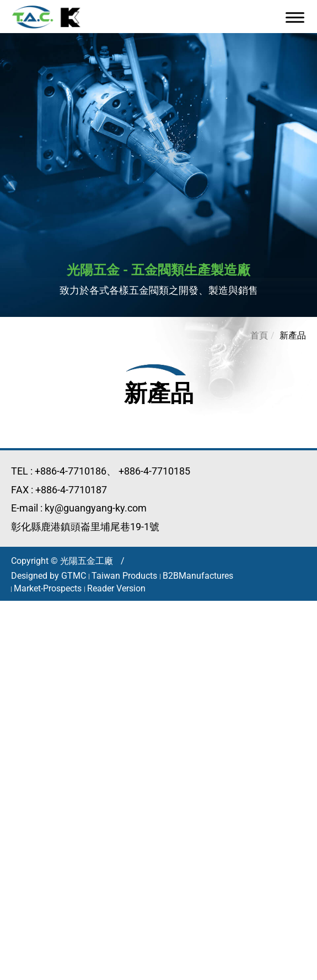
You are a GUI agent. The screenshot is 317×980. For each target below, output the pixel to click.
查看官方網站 (69, 749)
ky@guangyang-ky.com (96, 508)
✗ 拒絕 (14, 650)
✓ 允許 (14, 636)
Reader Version (116, 588)
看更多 (19, 749)
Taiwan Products (124, 576)
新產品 (293, 335)
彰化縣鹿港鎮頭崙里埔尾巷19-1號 (85, 527)
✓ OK (226, 973)
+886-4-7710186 (71, 471)
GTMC (74, 576)
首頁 (259, 335)
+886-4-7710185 (154, 471)
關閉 (10, 608)
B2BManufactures (198, 576)
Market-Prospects (48, 588)
